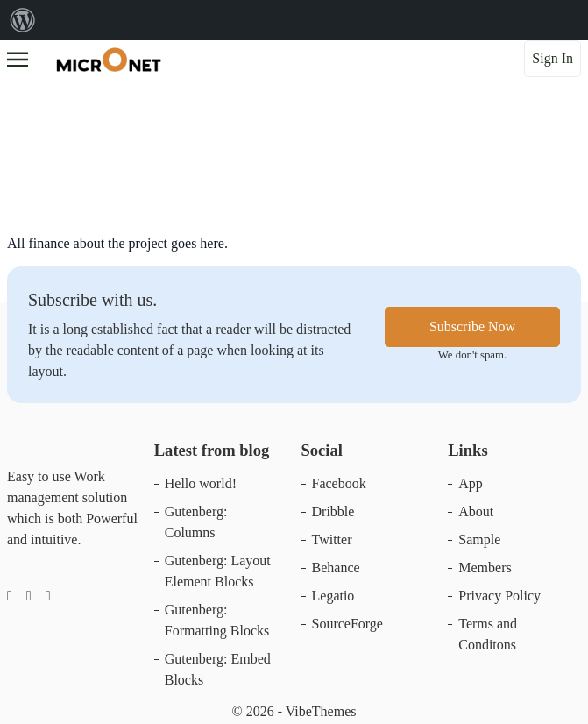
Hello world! (201, 483)
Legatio (333, 596)
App (471, 483)
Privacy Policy (499, 596)
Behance (336, 568)
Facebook (339, 483)
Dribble (333, 511)
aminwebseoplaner (230, 171)
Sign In (553, 58)
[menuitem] (23, 20)
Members (485, 568)
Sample (479, 539)
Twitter (332, 539)
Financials (53, 136)
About (476, 511)
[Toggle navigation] (18, 57)
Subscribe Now (472, 327)
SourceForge (347, 624)
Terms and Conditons (488, 634)
